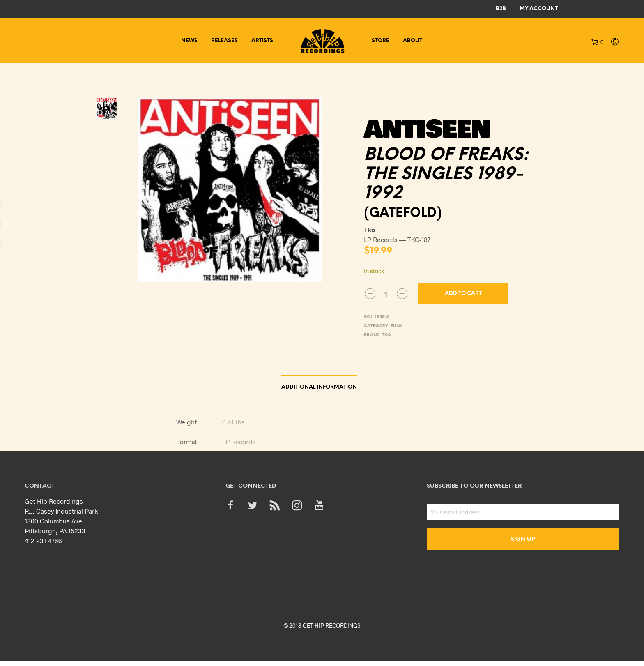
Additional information (319, 387)
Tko (386, 335)
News (189, 41)
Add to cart (463, 294)
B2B (501, 9)
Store (381, 41)
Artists (262, 41)
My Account (539, 9)
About (413, 41)
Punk (397, 326)
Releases (224, 41)
